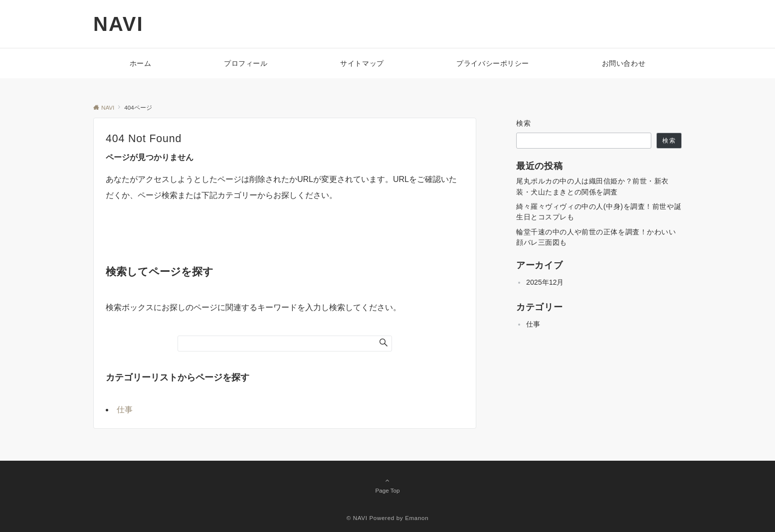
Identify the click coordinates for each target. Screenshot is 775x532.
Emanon (417, 518)
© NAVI (357, 518)
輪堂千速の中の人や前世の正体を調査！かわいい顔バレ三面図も (596, 237)
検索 (524, 123)
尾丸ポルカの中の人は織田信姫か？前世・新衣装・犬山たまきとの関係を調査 (592, 186)
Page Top (387, 485)
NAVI (118, 24)
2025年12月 (545, 282)
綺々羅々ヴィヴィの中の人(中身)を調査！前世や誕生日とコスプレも (599, 212)
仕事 (125, 410)
